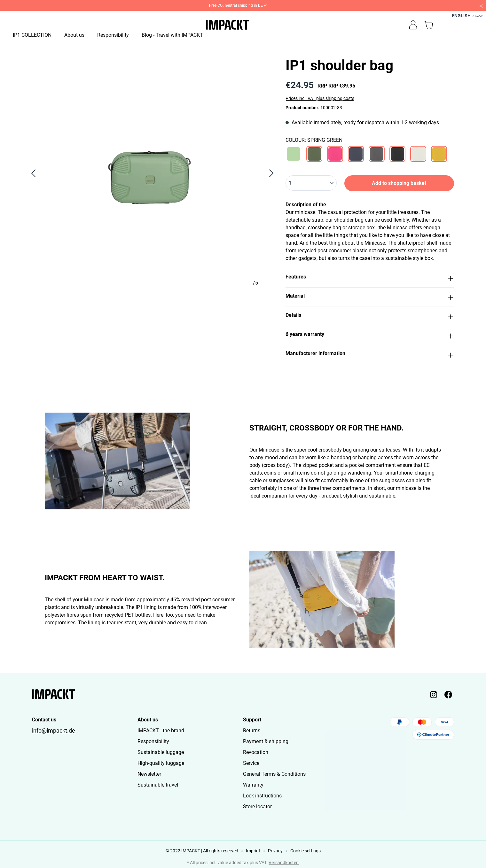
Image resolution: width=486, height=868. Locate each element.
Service (251, 763)
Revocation (256, 752)
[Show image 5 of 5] (255, 302)
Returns (252, 731)
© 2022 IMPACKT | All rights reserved (202, 851)
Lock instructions (262, 796)
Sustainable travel (158, 785)
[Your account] (413, 25)
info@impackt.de (54, 731)
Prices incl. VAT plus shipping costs (320, 98)
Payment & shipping (266, 741)
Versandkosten (284, 863)
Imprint (253, 851)
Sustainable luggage (161, 752)
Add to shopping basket (399, 183)
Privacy (275, 851)
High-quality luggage (161, 763)
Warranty (253, 785)
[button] (370, 278)
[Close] (481, 5)
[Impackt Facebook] (448, 694)
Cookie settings (306, 851)
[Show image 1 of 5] (50, 302)
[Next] (272, 173)
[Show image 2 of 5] (101, 302)
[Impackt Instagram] (434, 694)
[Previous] (33, 173)
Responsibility (153, 741)
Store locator (257, 807)
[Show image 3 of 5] (152, 302)
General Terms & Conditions (274, 774)
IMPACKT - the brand (161, 731)
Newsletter (149, 774)
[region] (152, 173)
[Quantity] (311, 183)
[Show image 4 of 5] (203, 302)
